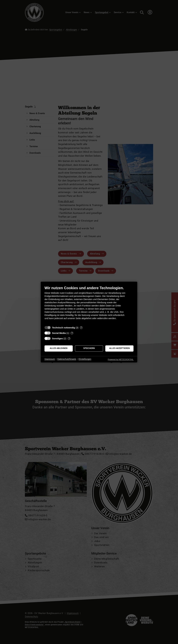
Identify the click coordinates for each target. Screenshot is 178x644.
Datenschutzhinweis (67, 359)
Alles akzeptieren (119, 348)
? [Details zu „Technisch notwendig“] (81, 328)
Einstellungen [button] (85, 359)
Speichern (89, 348)
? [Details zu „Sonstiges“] (69, 338)
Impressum (50, 359)
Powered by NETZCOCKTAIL (121, 359)
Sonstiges (57, 338)
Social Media (59, 333)
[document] (89, 305)
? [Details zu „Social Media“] (72, 333)
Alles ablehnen (59, 348)
